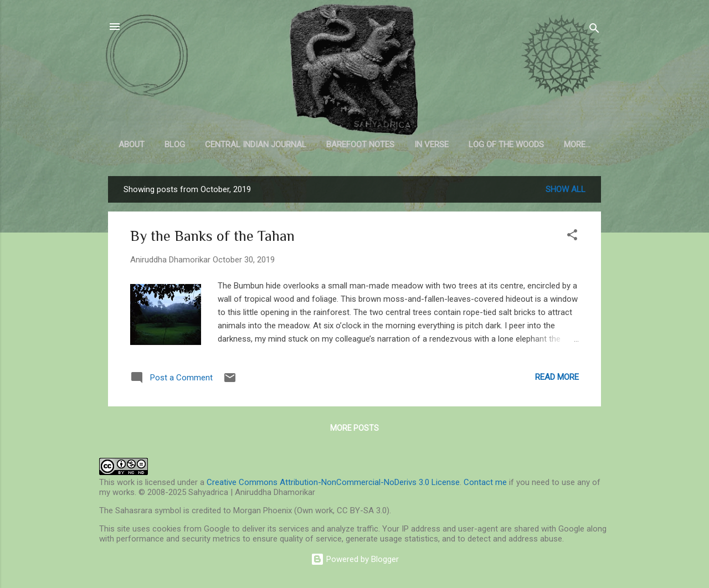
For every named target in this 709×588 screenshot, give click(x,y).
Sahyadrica (355, 77)
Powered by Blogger (355, 559)
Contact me (485, 482)
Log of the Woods (506, 145)
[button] (572, 237)
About (132, 145)
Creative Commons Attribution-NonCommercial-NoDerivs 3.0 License (333, 482)
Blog (175, 145)
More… (577, 145)
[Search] (594, 30)
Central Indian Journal (256, 145)
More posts (354, 428)
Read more (557, 377)
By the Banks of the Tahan (212, 236)
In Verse (431, 145)
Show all (566, 189)
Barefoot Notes (360, 145)
